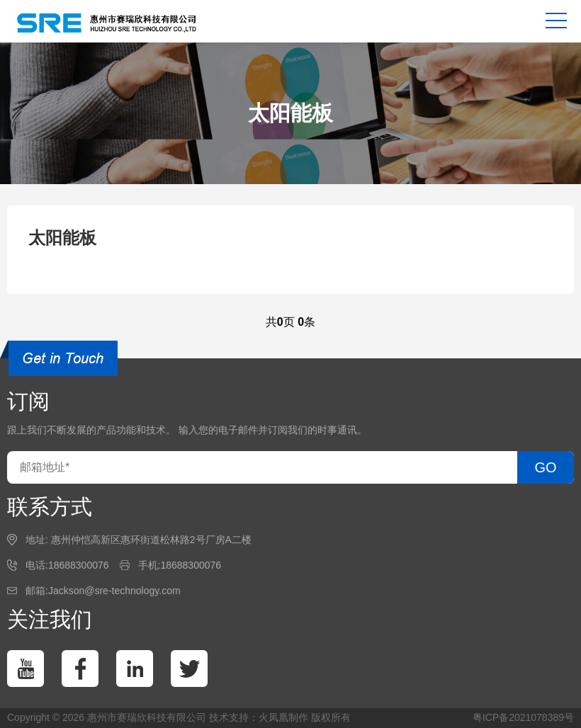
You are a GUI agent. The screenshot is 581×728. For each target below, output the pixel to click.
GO (545, 467)
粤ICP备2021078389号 (523, 717)
